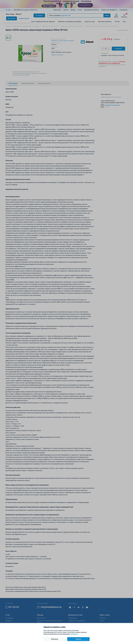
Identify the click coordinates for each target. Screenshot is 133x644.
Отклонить (55, 639)
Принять (78, 639)
